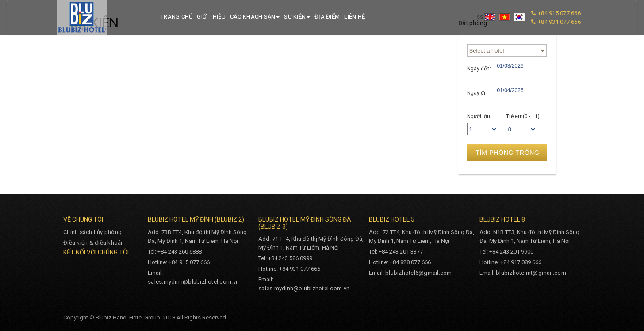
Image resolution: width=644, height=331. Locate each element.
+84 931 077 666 (559, 22)
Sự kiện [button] (297, 17)
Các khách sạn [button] (255, 17)
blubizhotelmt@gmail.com (531, 273)
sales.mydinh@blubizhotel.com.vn (193, 282)
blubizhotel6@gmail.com (419, 273)
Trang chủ (176, 17)
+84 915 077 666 (559, 13)
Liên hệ (355, 17)
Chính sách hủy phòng (92, 232)
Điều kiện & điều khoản (94, 243)
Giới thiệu (211, 17)
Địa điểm (327, 17)
